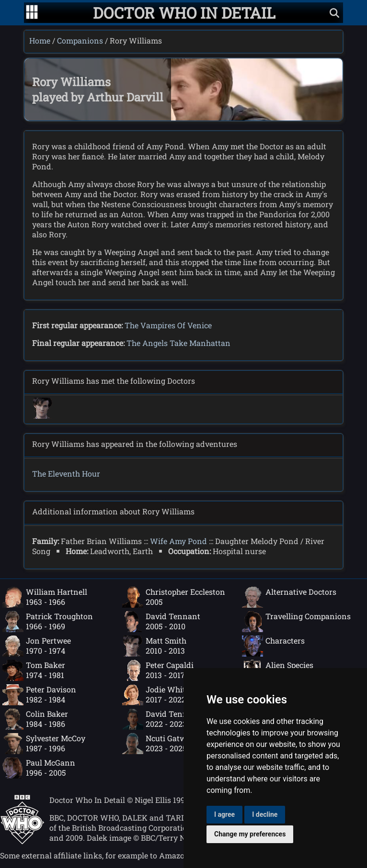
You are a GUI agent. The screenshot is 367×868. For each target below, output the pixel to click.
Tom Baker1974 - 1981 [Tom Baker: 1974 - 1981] (34, 670)
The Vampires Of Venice (168, 325)
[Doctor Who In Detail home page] (184, 13)
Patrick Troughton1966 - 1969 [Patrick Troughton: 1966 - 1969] (48, 622)
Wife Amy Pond (178, 541)
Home (40, 40)
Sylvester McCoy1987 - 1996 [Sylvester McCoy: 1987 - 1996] (44, 744)
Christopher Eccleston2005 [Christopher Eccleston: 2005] (174, 597)
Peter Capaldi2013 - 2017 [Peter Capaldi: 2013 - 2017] (158, 670)
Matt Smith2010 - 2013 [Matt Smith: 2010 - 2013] (154, 646)
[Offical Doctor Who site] (22, 841)
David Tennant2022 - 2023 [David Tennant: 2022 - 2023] (161, 719)
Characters (273, 646)
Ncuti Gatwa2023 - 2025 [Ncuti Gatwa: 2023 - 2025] (156, 744)
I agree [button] (224, 814)
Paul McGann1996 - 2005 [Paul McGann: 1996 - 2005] (39, 768)
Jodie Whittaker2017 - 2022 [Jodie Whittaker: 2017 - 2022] (163, 695)
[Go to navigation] (32, 13)
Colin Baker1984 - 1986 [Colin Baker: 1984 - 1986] (35, 719)
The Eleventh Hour (66, 473)
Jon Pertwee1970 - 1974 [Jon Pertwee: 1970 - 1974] (37, 646)
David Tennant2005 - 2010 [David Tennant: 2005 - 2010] (161, 622)
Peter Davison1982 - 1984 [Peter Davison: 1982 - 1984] (39, 695)
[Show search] (334, 13)
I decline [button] (265, 814)
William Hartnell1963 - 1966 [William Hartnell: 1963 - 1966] (45, 597)
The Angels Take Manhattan (178, 343)
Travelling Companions (296, 622)
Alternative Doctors (289, 597)
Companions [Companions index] (80, 40)
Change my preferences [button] (250, 834)
